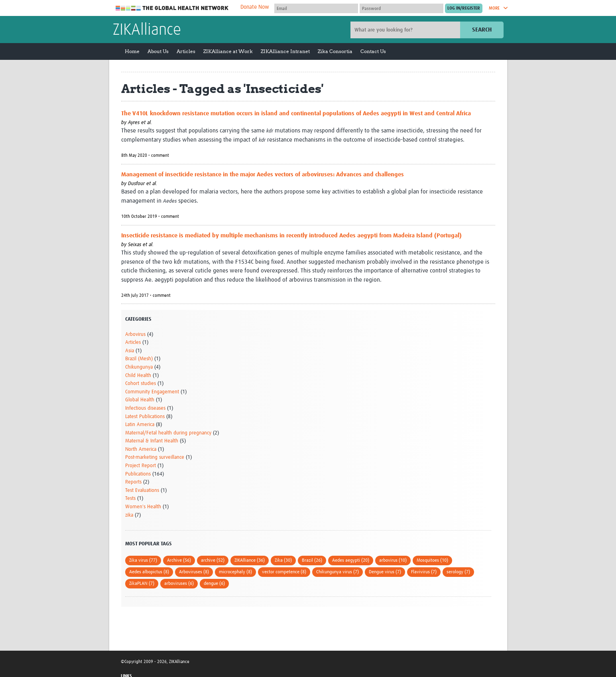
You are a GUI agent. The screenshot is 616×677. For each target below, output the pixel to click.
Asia (130, 351)
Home (132, 51)
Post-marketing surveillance (155, 457)
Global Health (140, 400)
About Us (158, 51)
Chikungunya (139, 367)
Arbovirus (135, 335)
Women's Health (143, 507)
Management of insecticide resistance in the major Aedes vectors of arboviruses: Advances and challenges (263, 175)
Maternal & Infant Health (152, 441)
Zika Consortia (335, 51)
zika (129, 515)
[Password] (401, 8)
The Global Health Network (172, 8)
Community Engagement (152, 392)
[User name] (316, 8)
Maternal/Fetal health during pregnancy (168, 433)
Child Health (138, 376)
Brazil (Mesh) (139, 359)
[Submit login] (464, 8)
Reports (133, 482)
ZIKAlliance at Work (228, 51)
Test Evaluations (142, 490)
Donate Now (255, 7)
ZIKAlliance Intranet (285, 51)
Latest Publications (145, 417)
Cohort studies (141, 384)
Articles (186, 51)
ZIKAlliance (147, 30)
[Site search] (406, 30)
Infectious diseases (145, 408)
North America (141, 449)
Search (482, 30)
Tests (130, 498)
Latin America (140, 425)
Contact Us (373, 51)
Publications (138, 474)
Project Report (141, 466)
